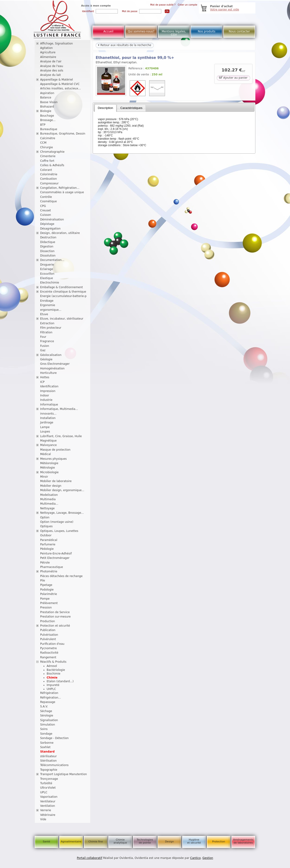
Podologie (47, 590)
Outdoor (46, 535)
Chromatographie (52, 152)
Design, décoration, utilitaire (60, 233)
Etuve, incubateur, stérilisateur (62, 319)
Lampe (45, 427)
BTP (43, 125)
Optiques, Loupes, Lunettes (59, 531)
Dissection (47, 251)
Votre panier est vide (225, 10)
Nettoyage (48, 508)
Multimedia (48, 499)
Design (169, 842)
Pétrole (45, 563)
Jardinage (47, 422)
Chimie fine (96, 842)
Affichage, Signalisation (57, 44)
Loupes (45, 432)
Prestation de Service (55, 612)
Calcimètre (48, 138)
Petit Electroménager (55, 558)
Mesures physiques (53, 459)
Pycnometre (49, 648)
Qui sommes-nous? (141, 31)
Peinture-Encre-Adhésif (56, 554)
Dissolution (48, 256)
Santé (46, 842)
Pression (46, 608)
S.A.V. (44, 706)
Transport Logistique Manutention (64, 774)
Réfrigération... (51, 698)
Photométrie (49, 571)
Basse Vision (49, 102)
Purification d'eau (52, 644)
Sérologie (47, 716)
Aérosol (52, 666)
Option (45, 517)
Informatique (49, 405)
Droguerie (47, 265)
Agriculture (48, 52)
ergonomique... (51, 310)
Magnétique (48, 441)
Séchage (46, 711)
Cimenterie (48, 156)
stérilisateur (49, 756)
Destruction (48, 237)
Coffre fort (47, 161)
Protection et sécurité (55, 626)
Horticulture (48, 373)
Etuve (44, 314)
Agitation (46, 48)
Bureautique (49, 129)
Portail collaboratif (90, 858)
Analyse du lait (51, 75)
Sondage (46, 734)
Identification (49, 386)
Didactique (48, 242)
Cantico (196, 858)
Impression (48, 391)
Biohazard (47, 107)
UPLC (44, 792)
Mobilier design (51, 486)
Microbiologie (49, 472)
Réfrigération (49, 693)
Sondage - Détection (54, 738)
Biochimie (54, 674)
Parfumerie (48, 544)
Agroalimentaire (71, 842)
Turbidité (46, 783)
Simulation (48, 725)
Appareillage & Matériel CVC (60, 84)
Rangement (48, 657)
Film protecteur (51, 328)
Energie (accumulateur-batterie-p (63, 296)
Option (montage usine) (57, 522)
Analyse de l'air (51, 61)
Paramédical (49, 540)
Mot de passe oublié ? (163, 5)
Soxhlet (45, 747)
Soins (44, 729)
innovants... (48, 414)
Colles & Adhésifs (52, 165)
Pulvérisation (49, 635)
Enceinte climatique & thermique (63, 292)
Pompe (45, 599)
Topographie (49, 770)
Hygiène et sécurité (194, 841)
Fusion (45, 346)
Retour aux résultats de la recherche (125, 45)
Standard (47, 752)
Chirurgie (47, 147)
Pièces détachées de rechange (61, 576)
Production (48, 621)
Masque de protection (55, 450)
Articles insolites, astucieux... (61, 88)
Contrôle (46, 197)
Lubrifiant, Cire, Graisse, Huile (61, 436)
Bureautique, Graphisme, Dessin (63, 134)
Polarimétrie (49, 594)
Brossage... (48, 120)
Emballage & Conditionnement (62, 287)
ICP (42, 382)
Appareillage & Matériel (57, 80)
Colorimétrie (49, 174)
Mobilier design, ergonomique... (62, 490)
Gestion (208, 858)
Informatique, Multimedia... (59, 409)
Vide (43, 819)
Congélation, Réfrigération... (60, 188)
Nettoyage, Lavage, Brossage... (62, 513)
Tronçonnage (49, 779)
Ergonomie (48, 305)
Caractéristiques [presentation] (131, 108)
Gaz (43, 350)
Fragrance (47, 341)
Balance (46, 98)
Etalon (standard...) (60, 681)
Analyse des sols (52, 71)
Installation (48, 418)
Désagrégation (50, 229)
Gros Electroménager (55, 364)
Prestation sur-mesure (56, 617)
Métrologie (48, 468)
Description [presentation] (105, 108)
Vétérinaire (48, 815)
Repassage (48, 702)
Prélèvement (49, 603)
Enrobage (47, 301)
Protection (219, 842)
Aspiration (47, 93)
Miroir (44, 477)
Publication (48, 630)
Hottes (45, 377)
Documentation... (52, 260)
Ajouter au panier (233, 77)
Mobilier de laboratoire (56, 481)
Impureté (53, 685)
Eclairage (47, 269)
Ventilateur (48, 801)
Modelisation (49, 495)
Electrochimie (50, 283)
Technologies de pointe (145, 841)
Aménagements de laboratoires (243, 841)
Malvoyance (49, 445)
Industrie (46, 400)
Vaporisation (49, 797)
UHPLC (51, 689)
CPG (43, 206)
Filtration (46, 332)
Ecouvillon (47, 274)
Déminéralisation (52, 220)
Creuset (46, 210)
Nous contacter (239, 31)
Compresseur (49, 183)
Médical (46, 454)
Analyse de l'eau (52, 66)
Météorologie (49, 463)
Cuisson (46, 215)
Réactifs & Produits (53, 662)
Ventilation (48, 806)
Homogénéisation (52, 368)
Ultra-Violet (48, 788)
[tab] (105, 108)
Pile (43, 581)
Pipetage (46, 585)
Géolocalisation (51, 355)
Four (43, 337)
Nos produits (207, 31)
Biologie (46, 111)
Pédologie (47, 549)
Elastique (47, 278)
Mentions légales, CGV (174, 33)
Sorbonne (47, 743)
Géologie (46, 359)
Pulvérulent (48, 639)
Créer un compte (188, 5)
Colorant (46, 170)
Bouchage (47, 116)
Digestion (47, 247)
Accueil (108, 31)
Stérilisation (48, 761)
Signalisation (49, 720)
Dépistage (47, 224)
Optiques (46, 526)
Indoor (45, 395)
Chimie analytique (120, 841)
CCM (43, 143)
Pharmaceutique (52, 567)
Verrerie (46, 810)
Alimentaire (48, 57)
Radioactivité (49, 653)
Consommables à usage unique (62, 192)
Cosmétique (49, 201)
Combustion (49, 179)
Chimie (52, 678)
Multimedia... (49, 504)
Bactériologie (56, 670)
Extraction (47, 323)
